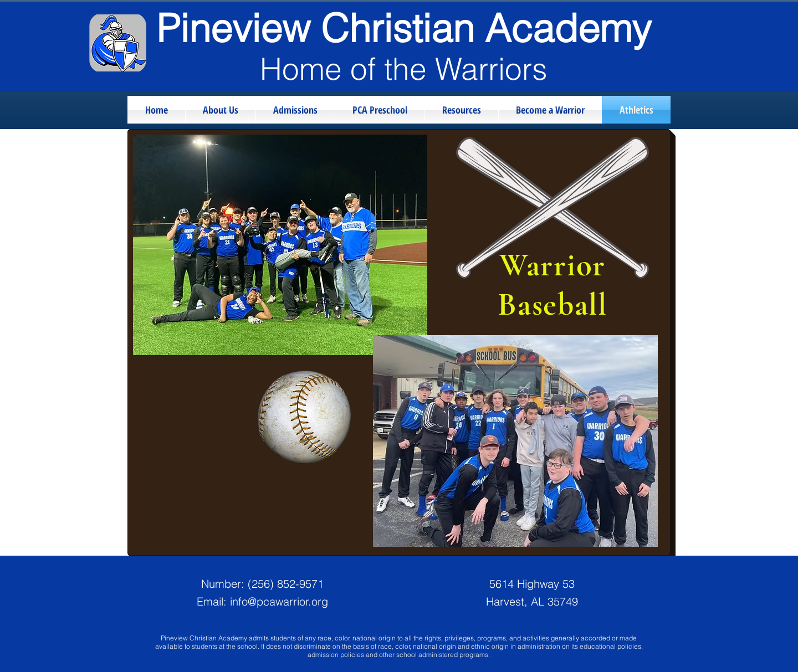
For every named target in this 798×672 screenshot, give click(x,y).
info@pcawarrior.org (279, 601)
